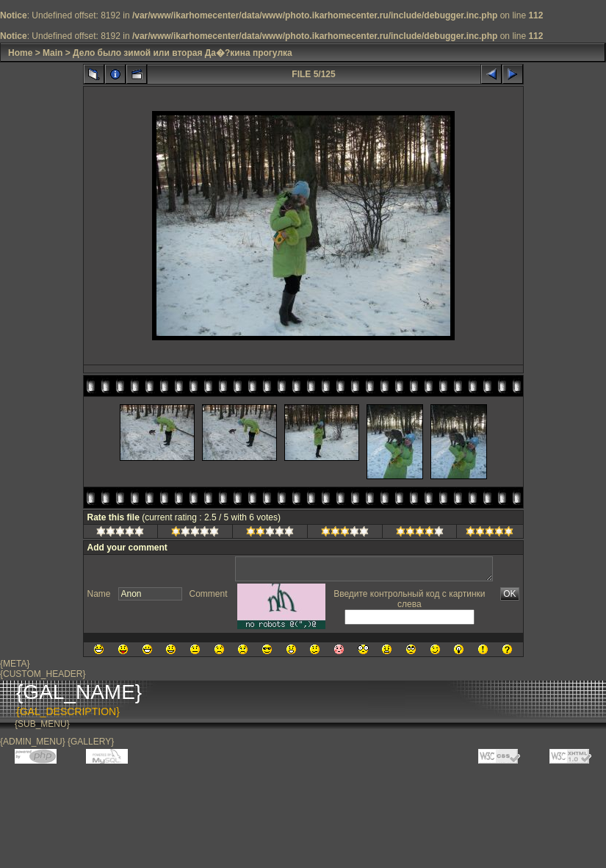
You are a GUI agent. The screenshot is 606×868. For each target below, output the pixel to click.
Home (20, 53)
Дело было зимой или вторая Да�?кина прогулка (183, 53)
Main (53, 53)
